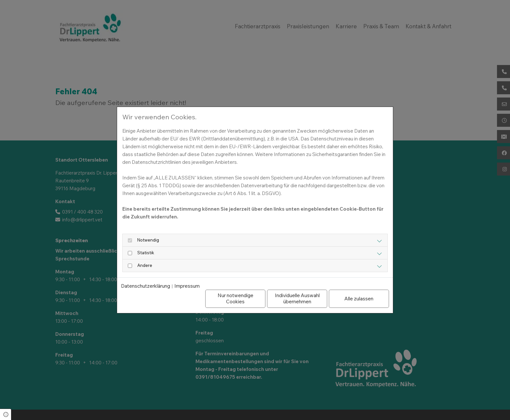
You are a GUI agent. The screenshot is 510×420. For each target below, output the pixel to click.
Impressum (187, 286)
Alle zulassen (359, 299)
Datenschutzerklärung (146, 286)
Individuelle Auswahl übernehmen (297, 298)
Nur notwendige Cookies (235, 298)
